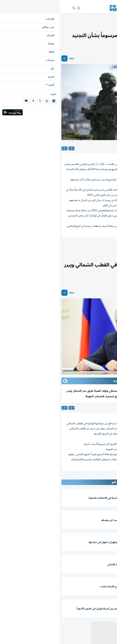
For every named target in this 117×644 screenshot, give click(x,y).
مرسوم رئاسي (87, 245)
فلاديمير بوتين (106, 245)
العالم (102, 27)
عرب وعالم (111, 27)
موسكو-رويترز (108, 408)
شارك (12, 59)
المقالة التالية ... (108, 477)
